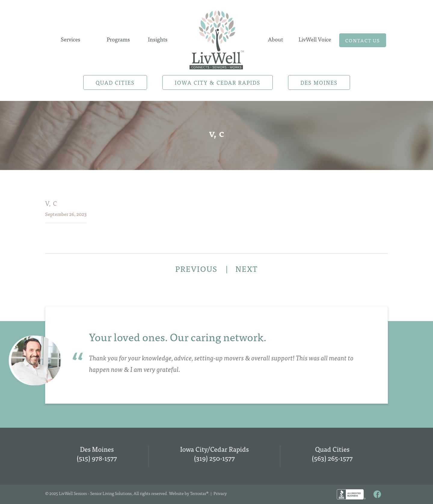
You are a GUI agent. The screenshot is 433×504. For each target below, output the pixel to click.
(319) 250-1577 (214, 458)
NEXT (247, 269)
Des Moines (319, 82)
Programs (118, 39)
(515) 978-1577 (97, 458)
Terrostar (198, 493)
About (275, 39)
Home (216, 38)
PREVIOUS (197, 269)
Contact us (363, 40)
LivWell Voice (315, 39)
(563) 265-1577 (332, 458)
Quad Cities (115, 82)
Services (71, 39)
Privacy (220, 493)
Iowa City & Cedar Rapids (218, 82)
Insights (158, 39)
